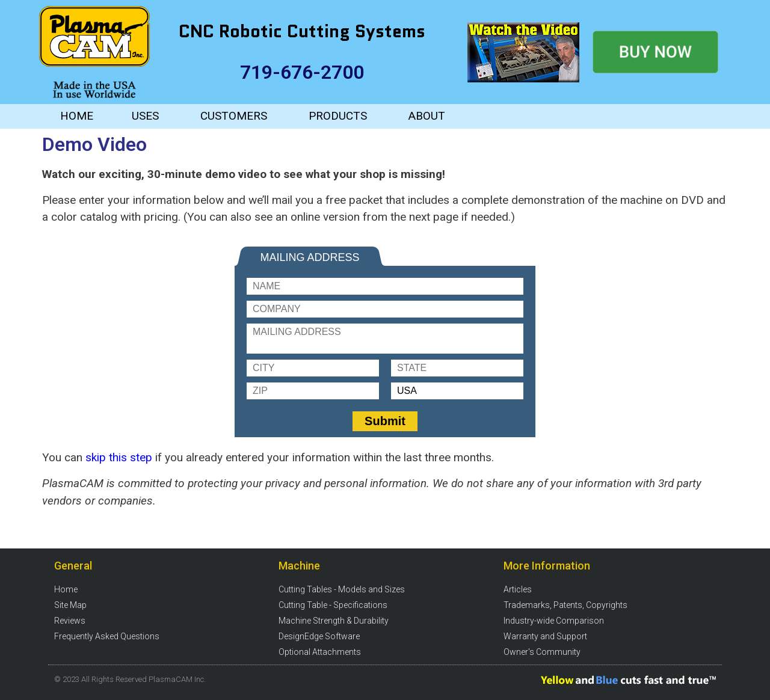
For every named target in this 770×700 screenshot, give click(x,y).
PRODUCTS (338, 116)
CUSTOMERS (234, 116)
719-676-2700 (302, 72)
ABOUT (427, 116)
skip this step (120, 457)
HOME (77, 116)
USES (145, 116)
